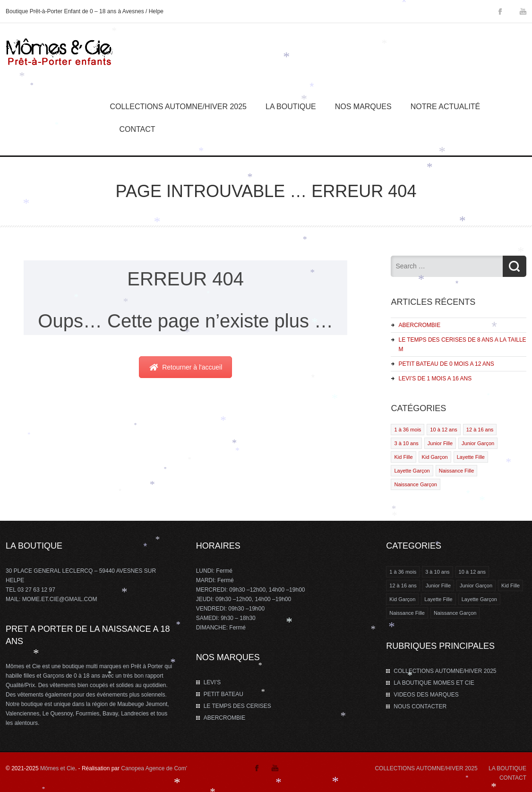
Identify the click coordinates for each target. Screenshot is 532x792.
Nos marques (363, 107)
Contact (137, 129)
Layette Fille (471, 457)
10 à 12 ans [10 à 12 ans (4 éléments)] (472, 572)
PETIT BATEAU (223, 694)
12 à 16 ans (480, 430)
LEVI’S (212, 682)
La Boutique (291, 107)
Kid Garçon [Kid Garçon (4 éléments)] (402, 599)
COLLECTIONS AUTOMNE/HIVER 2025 (178, 107)
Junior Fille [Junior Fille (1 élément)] (438, 585)
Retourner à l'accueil (185, 367)
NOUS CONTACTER (420, 706)
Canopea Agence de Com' (154, 768)
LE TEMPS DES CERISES (237, 706)
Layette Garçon (412, 471)
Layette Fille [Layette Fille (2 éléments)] (438, 599)
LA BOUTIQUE (507, 768)
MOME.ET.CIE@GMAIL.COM (60, 599)
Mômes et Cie (58, 768)
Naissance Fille (457, 471)
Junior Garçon (478, 443)
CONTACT (513, 778)
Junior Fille (440, 443)
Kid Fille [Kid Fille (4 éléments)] (511, 585)
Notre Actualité (446, 107)
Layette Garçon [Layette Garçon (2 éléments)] (479, 599)
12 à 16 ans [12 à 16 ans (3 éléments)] (403, 585)
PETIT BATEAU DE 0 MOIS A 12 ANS (446, 364)
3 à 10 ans (406, 443)
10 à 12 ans (444, 430)
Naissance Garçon (416, 484)
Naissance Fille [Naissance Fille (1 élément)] (407, 613)
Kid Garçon (435, 457)
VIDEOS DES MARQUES (426, 695)
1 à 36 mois (408, 430)
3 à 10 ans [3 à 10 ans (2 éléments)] (437, 572)
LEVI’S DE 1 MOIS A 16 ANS (435, 379)
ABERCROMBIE (419, 325)
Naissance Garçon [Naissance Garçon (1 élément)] (455, 613)
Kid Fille (403, 457)
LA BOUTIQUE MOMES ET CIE (434, 683)
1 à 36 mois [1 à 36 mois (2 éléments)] (403, 572)
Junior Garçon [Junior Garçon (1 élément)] (476, 585)
